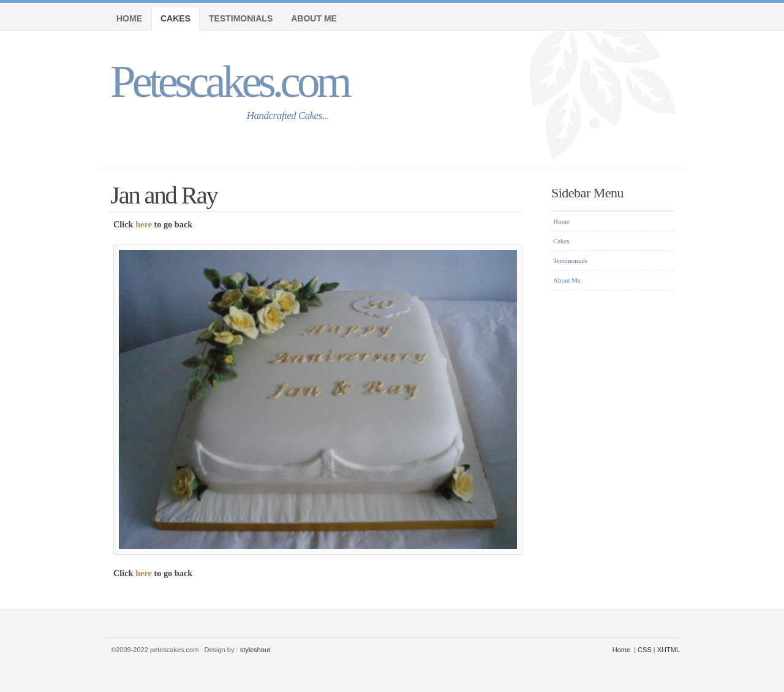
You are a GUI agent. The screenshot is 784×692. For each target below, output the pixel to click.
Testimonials (241, 18)
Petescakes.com (229, 81)
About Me (314, 18)
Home (129, 18)
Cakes (175, 18)
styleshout (255, 650)
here (144, 224)
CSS (645, 650)
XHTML (669, 650)
